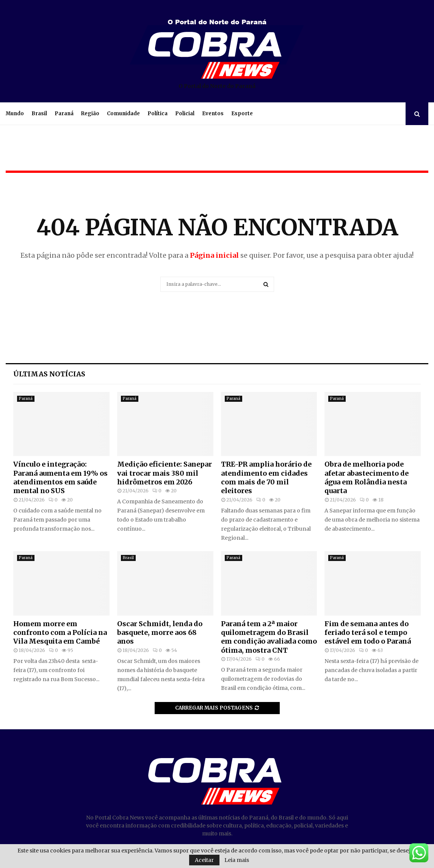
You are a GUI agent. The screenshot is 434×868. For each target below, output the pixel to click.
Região (90, 114)
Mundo (15, 114)
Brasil (39, 114)
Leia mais (237, 860)
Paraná (64, 114)
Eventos (213, 114)
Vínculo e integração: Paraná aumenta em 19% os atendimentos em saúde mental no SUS (60, 477)
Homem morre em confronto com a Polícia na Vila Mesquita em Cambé (60, 633)
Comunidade (123, 114)
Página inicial (214, 255)
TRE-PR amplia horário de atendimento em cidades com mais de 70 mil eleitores (266, 477)
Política (157, 114)
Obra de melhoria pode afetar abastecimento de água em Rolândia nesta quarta (367, 477)
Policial (185, 114)
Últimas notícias (49, 374)
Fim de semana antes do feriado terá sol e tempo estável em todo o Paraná (368, 633)
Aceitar (204, 860)
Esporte (242, 114)
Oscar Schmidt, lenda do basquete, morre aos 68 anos (160, 633)
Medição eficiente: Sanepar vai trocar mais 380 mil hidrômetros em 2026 (165, 473)
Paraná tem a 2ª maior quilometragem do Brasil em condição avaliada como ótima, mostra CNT (269, 637)
